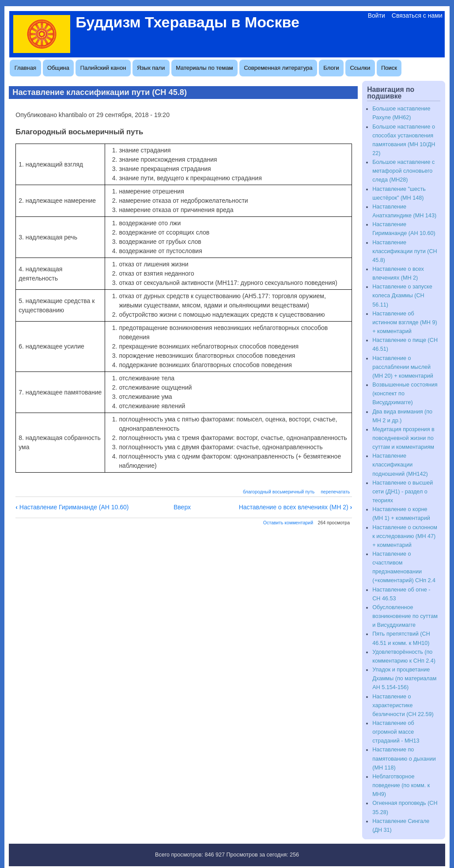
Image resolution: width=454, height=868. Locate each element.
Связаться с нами (417, 15)
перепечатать (335, 492)
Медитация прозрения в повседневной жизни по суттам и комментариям (403, 438)
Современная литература (278, 68)
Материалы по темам (204, 68)
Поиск (389, 68)
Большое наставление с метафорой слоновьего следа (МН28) (403, 171)
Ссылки (360, 68)
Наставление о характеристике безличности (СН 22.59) (403, 705)
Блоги (331, 68)
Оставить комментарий (288, 523)
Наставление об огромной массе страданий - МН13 (396, 732)
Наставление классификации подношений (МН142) (400, 465)
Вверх (182, 507)
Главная (25, 68)
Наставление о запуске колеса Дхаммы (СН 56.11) (402, 296)
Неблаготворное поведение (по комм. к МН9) (401, 785)
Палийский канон (103, 68)
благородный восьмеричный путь (279, 492)
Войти (376, 15)
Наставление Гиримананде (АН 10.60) (72, 507)
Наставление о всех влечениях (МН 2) (296, 507)
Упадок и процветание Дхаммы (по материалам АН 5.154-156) (404, 678)
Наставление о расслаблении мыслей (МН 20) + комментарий (403, 367)
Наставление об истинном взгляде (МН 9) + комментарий (405, 322)
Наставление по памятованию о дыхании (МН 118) (404, 758)
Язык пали (151, 68)
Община (58, 68)
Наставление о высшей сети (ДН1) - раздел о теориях (403, 492)
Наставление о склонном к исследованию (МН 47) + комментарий (405, 536)
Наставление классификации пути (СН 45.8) (405, 251)
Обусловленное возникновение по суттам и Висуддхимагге (405, 616)
